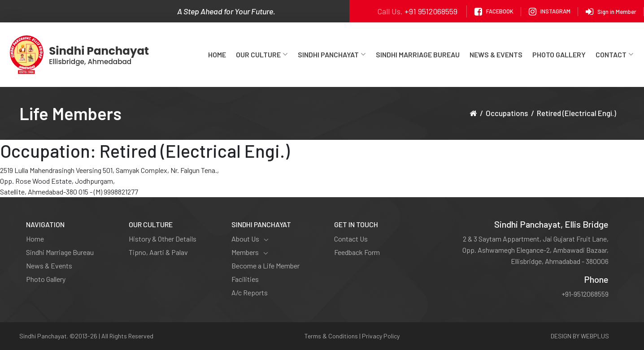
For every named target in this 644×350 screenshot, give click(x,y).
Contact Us (351, 239)
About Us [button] (250, 239)
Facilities (245, 279)
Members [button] (250, 252)
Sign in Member (611, 12)
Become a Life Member (265, 266)
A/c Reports (250, 292)
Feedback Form (357, 252)
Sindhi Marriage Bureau (418, 54)
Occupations (507, 113)
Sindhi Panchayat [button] (332, 54)
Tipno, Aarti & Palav (158, 252)
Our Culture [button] (262, 54)
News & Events (496, 54)
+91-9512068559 (585, 294)
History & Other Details (163, 239)
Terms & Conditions (331, 336)
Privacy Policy (381, 336)
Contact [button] (615, 54)
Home (217, 54)
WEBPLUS (595, 336)
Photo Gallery (559, 54)
